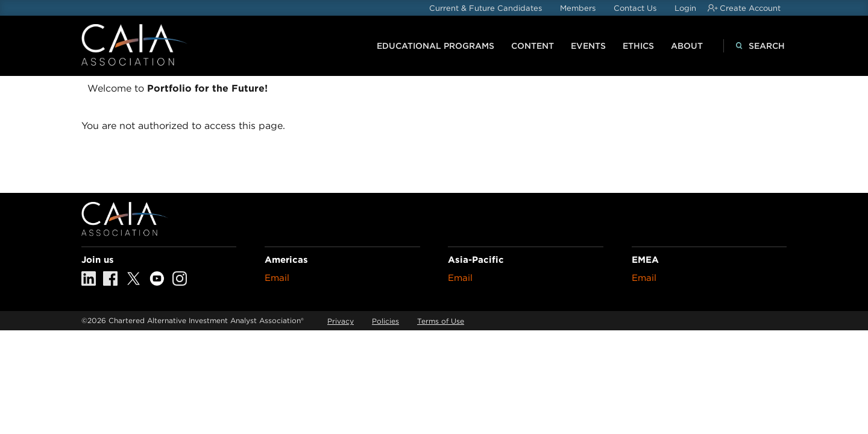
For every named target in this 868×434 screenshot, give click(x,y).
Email (277, 278)
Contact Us (635, 8)
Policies (385, 321)
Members (578, 8)
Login (685, 8)
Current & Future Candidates (486, 8)
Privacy (341, 321)
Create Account (750, 8)
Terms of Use (441, 321)
